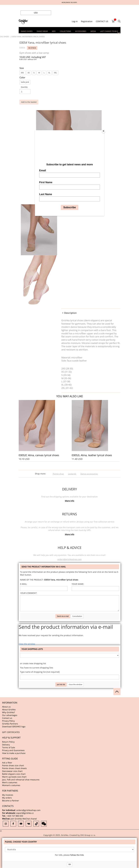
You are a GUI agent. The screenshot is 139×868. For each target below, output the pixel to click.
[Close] (104, 131)
